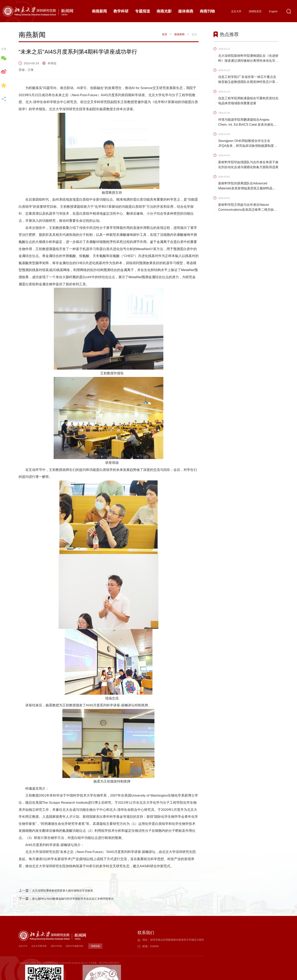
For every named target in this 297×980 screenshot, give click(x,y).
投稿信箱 (98, 946)
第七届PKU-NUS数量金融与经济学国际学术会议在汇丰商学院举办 (82, 899)
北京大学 (236, 11)
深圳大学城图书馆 (76, 946)
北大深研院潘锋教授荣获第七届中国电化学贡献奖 (69, 890)
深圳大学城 (58, 946)
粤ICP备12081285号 (109, 963)
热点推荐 (229, 35)
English (273, 11)
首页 (164, 34)
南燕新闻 (179, 34)
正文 (194, 34)
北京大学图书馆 (40, 946)
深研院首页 (255, 11)
